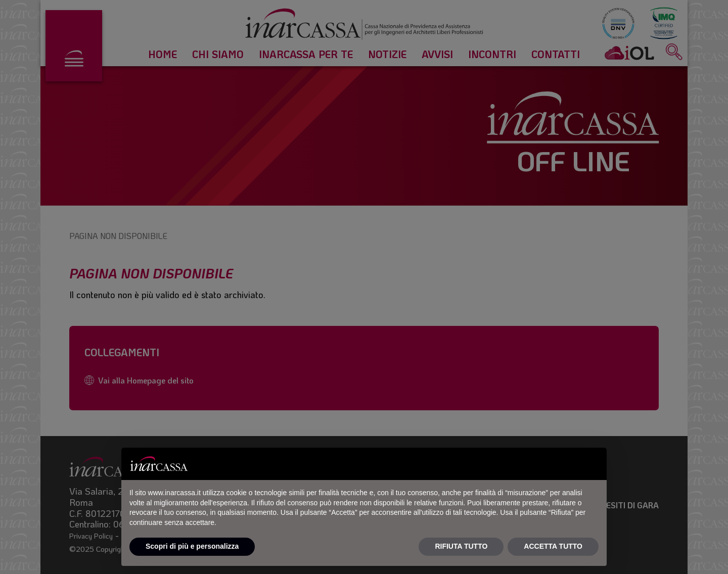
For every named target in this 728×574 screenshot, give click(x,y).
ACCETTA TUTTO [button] (553, 546)
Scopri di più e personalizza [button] (192, 546)
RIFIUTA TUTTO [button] (461, 546)
